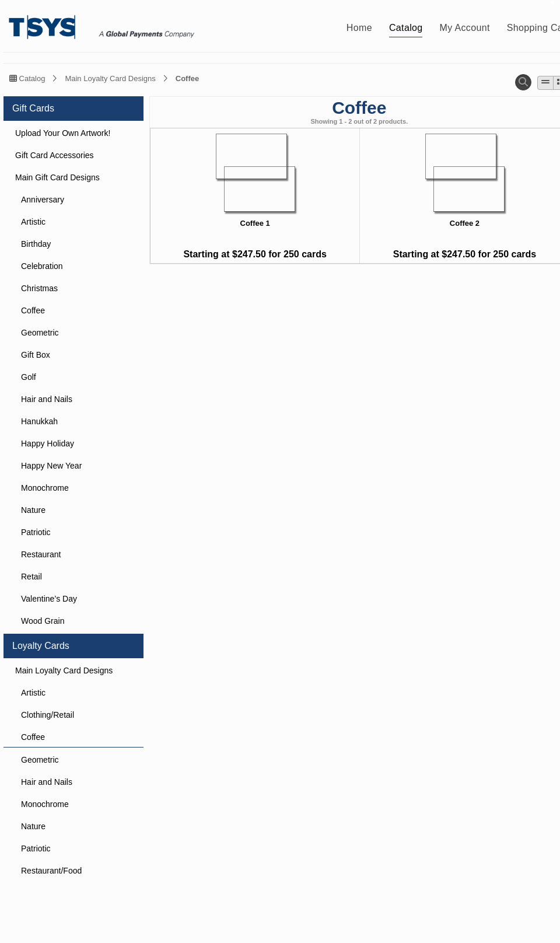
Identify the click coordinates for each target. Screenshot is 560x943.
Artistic (33, 222)
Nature (33, 510)
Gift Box (36, 355)
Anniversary (43, 200)
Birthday (36, 244)
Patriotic (36, 532)
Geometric (40, 333)
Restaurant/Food (51, 871)
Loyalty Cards (41, 646)
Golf (29, 377)
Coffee (187, 78)
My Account (465, 28)
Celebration (42, 266)
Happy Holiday (48, 443)
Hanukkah (39, 421)
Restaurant (41, 554)
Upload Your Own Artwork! (63, 133)
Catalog (27, 78)
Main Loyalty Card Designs (110, 78)
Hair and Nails (47, 399)
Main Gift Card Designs (57, 177)
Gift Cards (33, 108)
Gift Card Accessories (55, 155)
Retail (32, 577)
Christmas (39, 288)
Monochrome (45, 488)
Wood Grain (43, 621)
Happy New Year (51, 466)
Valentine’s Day (49, 599)
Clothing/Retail (48, 715)
